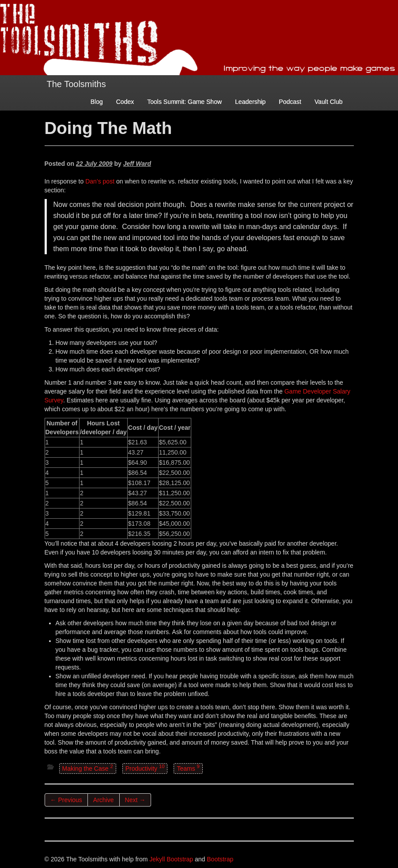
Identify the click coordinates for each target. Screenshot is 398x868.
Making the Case (88, 768)
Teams (188, 768)
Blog (97, 102)
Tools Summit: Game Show (184, 102)
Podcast (290, 102)
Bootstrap (220, 859)
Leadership (250, 102)
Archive (104, 800)
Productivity (145, 768)
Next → (135, 800)
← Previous (66, 800)
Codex (125, 102)
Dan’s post (100, 181)
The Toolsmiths (76, 84)
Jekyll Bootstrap (171, 859)
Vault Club (329, 102)
